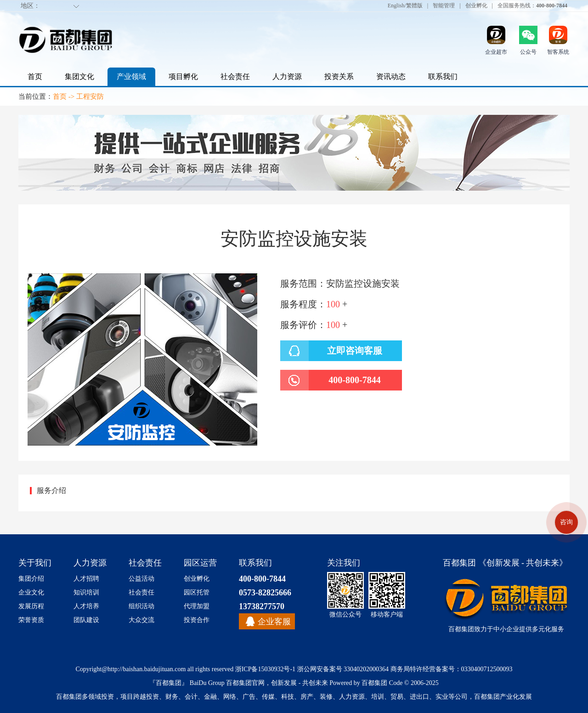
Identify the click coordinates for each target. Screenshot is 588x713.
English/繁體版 (405, 5)
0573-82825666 (265, 593)
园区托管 (197, 592)
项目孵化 (183, 76)
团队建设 (86, 620)
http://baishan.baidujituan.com (147, 669)
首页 (35, 76)
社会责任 (235, 76)
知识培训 (86, 592)
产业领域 (131, 76)
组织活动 (141, 606)
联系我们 (443, 76)
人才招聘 (86, 579)
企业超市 (496, 52)
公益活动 (141, 579)
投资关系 (339, 76)
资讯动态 (391, 76)
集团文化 (79, 76)
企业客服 (274, 622)
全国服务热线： (532, 5)
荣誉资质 (31, 620)
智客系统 (558, 52)
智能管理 (444, 5)
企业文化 (31, 592)
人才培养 (86, 606)
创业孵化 (476, 5)
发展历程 (31, 606)
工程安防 (90, 96)
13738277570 (262, 606)
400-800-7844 (262, 579)
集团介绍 (31, 579)
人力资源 (287, 76)
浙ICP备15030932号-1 (265, 669)
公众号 (528, 52)
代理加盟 (197, 606)
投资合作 (197, 620)
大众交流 (141, 620)
